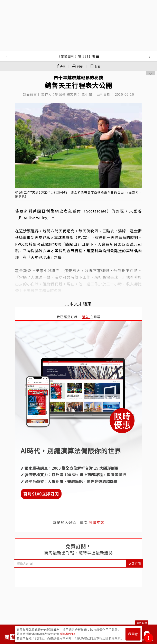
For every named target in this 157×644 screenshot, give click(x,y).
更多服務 (142, 623)
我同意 (133, 634)
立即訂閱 (135, 564)
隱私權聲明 (68, 634)
